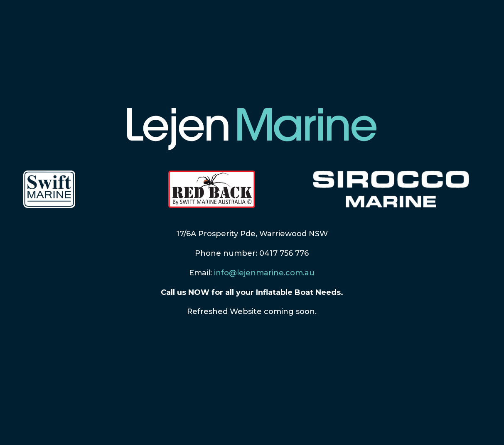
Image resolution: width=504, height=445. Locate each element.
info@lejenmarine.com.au (264, 273)
